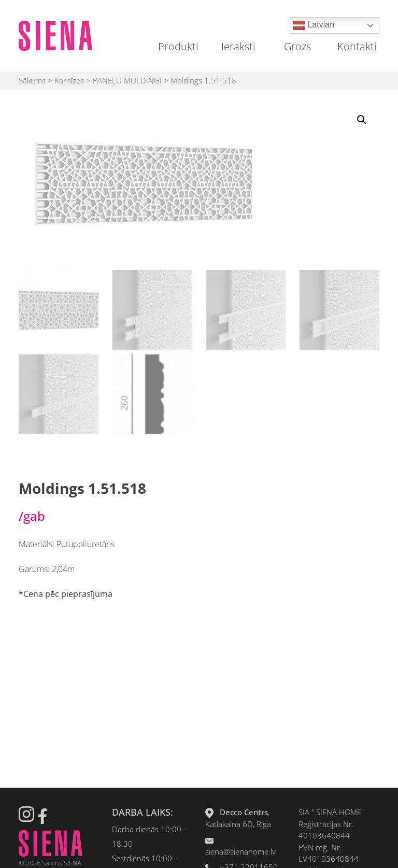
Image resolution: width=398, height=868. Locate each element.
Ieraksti (238, 46)
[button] (362, 120)
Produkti (178, 46)
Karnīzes (69, 80)
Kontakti (357, 46)
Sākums (32, 80)
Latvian (314, 25)
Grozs (297, 46)
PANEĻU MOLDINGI (127, 80)
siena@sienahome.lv (240, 851)
